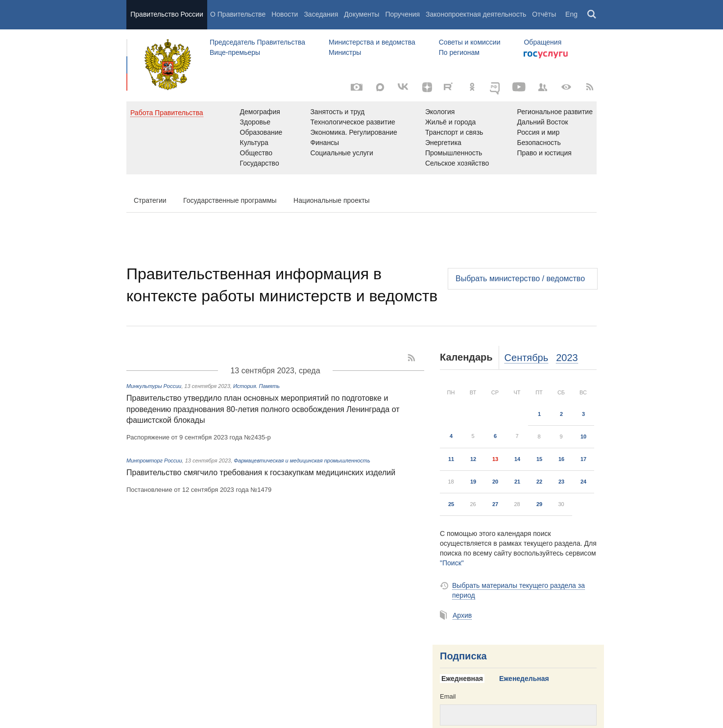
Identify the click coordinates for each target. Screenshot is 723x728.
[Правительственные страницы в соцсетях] (543, 87)
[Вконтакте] (404, 87)
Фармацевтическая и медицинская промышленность (302, 461)
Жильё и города (450, 122)
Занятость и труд (337, 112)
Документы (361, 14)
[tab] (466, 679)
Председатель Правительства (257, 42)
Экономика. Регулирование (353, 132)
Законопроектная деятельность (476, 14)
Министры (345, 52)
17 (583, 459)
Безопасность (539, 143)
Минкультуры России (154, 386)
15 (539, 459)
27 (495, 504)
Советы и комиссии (470, 42)
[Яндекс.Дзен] (427, 87)
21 (517, 482)
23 (561, 482)
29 (539, 504)
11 (451, 459)
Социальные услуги (341, 153)
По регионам (459, 52)
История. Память (256, 386)
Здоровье (255, 122)
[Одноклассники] (472, 87)
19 (473, 482)
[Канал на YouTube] (519, 87)
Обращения (542, 42)
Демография (260, 112)
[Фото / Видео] (357, 87)
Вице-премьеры (235, 52)
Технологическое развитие (352, 122)
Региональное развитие (555, 112)
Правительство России (167, 14)
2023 (567, 358)
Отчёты (544, 14)
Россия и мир (538, 132)
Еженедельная (524, 679)
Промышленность (454, 153)
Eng (571, 14)
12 (473, 459)
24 (583, 482)
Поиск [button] (592, 15)
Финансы (325, 143)
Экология (440, 112)
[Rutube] (450, 86)
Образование (261, 132)
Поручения (402, 14)
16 (561, 459)
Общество (256, 153)
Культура (254, 143)
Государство (260, 163)
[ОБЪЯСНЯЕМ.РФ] (496, 87)
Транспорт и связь (454, 132)
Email (448, 696)
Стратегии (150, 200)
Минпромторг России (154, 461)
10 (583, 437)
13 (495, 459)
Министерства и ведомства (372, 42)
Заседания (321, 14)
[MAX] (380, 87)
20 (495, 482)
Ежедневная (462, 679)
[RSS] (590, 87)
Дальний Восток (542, 122)
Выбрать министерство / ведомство (520, 279)
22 (539, 482)
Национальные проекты (332, 200)
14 (517, 459)
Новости (285, 14)
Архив (462, 615)
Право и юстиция (544, 153)
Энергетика (443, 143)
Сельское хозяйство (457, 163)
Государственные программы (230, 200)
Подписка (463, 656)
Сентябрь (527, 358)
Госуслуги (546, 55)
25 (451, 504)
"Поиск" (452, 563)
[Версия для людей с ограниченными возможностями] (566, 87)
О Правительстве (238, 14)
